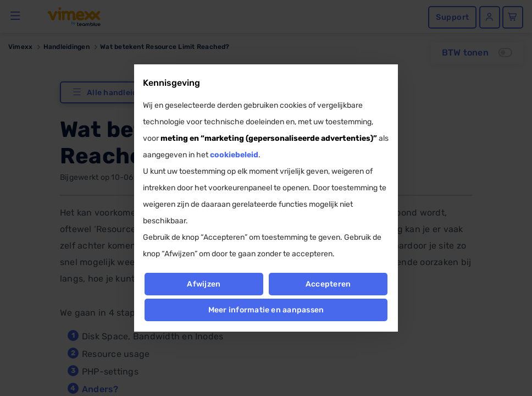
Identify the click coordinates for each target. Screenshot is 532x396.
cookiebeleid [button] (234, 155)
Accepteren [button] (328, 284)
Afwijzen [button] (204, 284)
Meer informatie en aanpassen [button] (266, 310)
